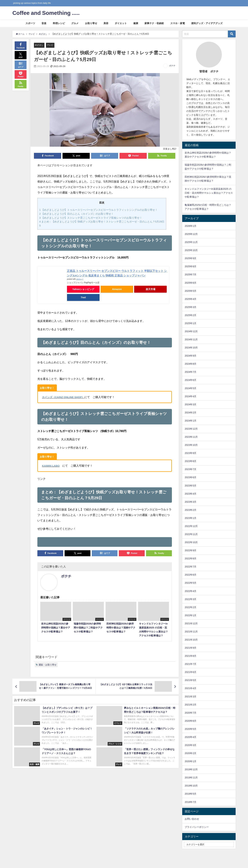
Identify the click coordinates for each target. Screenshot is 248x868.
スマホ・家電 (178, 23)
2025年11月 (191, 242)
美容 (106, 23)
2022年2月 (190, 607)
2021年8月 (190, 656)
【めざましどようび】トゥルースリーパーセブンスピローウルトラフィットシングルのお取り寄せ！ (98, 210)
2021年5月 (190, 680)
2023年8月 (190, 461)
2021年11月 (191, 632)
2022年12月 (191, 526)
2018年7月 (190, 802)
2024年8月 (190, 364)
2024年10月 (191, 348)
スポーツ (30, 23)
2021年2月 (190, 705)
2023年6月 (190, 477)
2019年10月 (191, 786)
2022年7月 (190, 567)
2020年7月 (190, 713)
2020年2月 (190, 753)
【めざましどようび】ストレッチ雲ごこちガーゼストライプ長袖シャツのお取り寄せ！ (91, 218)
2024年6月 (190, 380)
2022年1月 (190, 615)
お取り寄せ (91, 23)
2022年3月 (190, 599)
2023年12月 (191, 429)
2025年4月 (190, 299)
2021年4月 (190, 688)
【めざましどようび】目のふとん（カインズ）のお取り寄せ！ (76, 214)
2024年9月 (190, 356)
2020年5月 (190, 729)
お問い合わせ (192, 819)
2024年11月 (191, 339)
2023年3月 (190, 502)
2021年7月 (190, 664)
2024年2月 (190, 413)
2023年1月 (190, 518)
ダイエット (121, 23)
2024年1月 (190, 421)
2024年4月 (190, 396)
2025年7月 (190, 275)
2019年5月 (190, 794)
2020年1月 (190, 761)
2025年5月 (190, 291)
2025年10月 (191, 250)
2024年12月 (191, 331)
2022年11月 (191, 534)
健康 (136, 23)
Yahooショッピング (83, 289)
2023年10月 (191, 445)
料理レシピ (59, 23)
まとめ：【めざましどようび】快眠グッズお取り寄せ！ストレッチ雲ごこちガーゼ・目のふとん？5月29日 (102, 222)
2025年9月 (190, 258)
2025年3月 (190, 307)
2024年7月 (190, 372)
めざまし (39, 45)
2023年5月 (190, 486)
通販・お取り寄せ (48, 665)
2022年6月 (190, 575)
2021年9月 (190, 648)
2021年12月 (191, 623)
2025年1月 (190, 323)
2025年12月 (191, 234)
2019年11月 (191, 778)
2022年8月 (190, 559)
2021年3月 (190, 697)
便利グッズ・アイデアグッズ (207, 23)
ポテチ (172, 66)
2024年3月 (190, 404)
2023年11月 (191, 437)
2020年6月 (190, 721)
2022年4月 (190, 591)
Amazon (117, 289)
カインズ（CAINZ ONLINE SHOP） (64, 397)
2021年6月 (190, 672)
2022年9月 (190, 550)
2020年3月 (190, 745)
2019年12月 (191, 769)
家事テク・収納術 (154, 23)
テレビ (51, 45)
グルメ (75, 23)
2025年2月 (190, 315)
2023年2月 (190, 510)
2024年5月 (190, 388)
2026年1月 (190, 226)
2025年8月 (190, 266)
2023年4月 (190, 494)
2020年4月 (190, 737)
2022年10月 (191, 542)
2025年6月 (190, 283)
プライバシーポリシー (197, 827)
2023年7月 (190, 469)
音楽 (44, 23)
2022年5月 (190, 583)
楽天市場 (151, 289)
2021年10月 (191, 640)
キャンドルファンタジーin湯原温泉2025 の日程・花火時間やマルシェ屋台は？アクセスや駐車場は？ (209, 193)
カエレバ (80, 279)
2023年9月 (190, 453)
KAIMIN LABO (51, 466)
